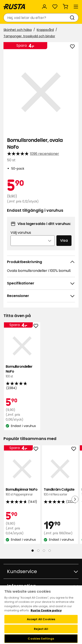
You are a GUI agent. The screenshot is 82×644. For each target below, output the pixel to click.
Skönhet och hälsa (18, 30)
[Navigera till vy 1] (33, 551)
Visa (64, 240)
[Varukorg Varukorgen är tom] (65, 7)
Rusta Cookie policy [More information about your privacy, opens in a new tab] (46, 610)
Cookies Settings (41, 639)
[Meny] (76, 7)
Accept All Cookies (41, 619)
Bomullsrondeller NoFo (22, 372)
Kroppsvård (45, 30)
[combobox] (37, 18)
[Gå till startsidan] (15, 7)
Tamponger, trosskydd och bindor (29, 36)
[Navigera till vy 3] (44, 551)
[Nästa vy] (75, 499)
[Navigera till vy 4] (50, 551)
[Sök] (73, 18)
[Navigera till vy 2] (38, 551)
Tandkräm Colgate (60, 492)
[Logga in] (44, 7)
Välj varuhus (21, 233)
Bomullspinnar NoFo (22, 492)
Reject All (41, 629)
